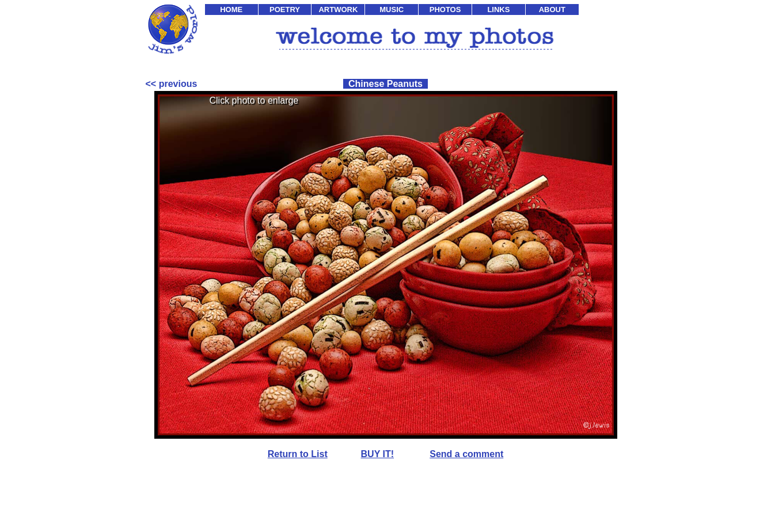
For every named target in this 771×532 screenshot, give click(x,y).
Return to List (298, 454)
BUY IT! (377, 454)
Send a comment (466, 454)
